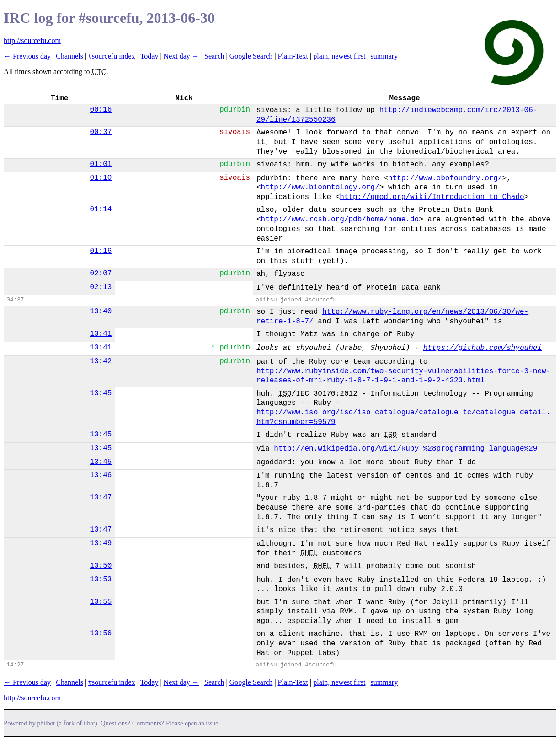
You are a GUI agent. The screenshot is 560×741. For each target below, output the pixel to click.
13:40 (101, 311)
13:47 (101, 498)
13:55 (101, 602)
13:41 (101, 334)
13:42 (101, 361)
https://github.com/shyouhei (483, 348)
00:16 (101, 110)
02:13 (101, 287)
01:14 (101, 209)
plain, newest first (339, 56)
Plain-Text (293, 56)
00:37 (101, 132)
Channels (69, 56)
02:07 (101, 274)
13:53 (101, 580)
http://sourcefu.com (32, 40)
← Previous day (27, 56)
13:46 (101, 475)
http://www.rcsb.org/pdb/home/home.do (340, 220)
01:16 (101, 251)
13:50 (101, 566)
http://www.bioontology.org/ (320, 188)
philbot (46, 723)
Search (214, 56)
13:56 (101, 634)
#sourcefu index (112, 56)
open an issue (201, 723)
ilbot (89, 723)
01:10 (101, 178)
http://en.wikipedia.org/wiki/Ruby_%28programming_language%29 (405, 449)
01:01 (101, 164)
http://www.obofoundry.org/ (445, 178)
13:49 (101, 543)
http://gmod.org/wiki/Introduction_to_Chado (432, 197)
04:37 (15, 300)
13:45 (101, 393)
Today (149, 56)
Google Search (251, 56)
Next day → (181, 56)
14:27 (15, 665)
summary (384, 56)
